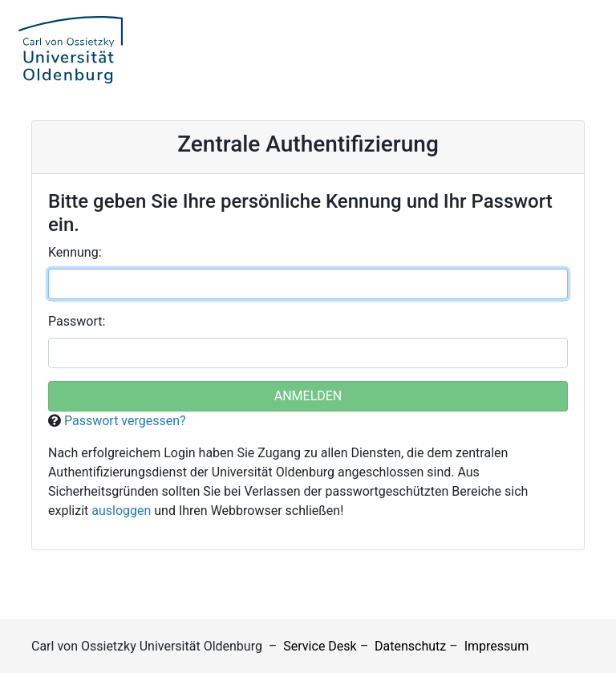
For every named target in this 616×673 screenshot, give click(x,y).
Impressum (497, 646)
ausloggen (121, 511)
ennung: (75, 252)
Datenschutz (410, 646)
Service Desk (320, 646)
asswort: (77, 321)
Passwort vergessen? (125, 421)
